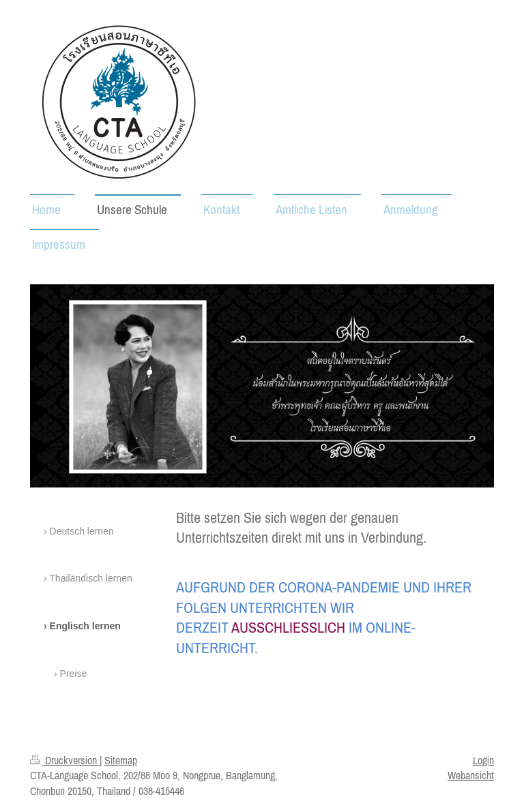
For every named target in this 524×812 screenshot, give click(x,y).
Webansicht (471, 775)
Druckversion (65, 760)
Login (483, 760)
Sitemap (121, 760)
